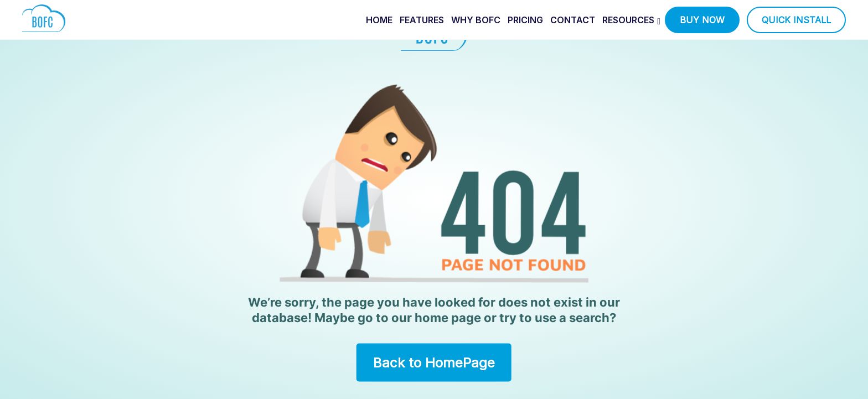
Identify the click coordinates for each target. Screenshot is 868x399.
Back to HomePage (434, 362)
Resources (628, 20)
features (422, 20)
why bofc (476, 20)
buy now (702, 20)
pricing (525, 20)
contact (573, 20)
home (379, 20)
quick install (796, 20)
